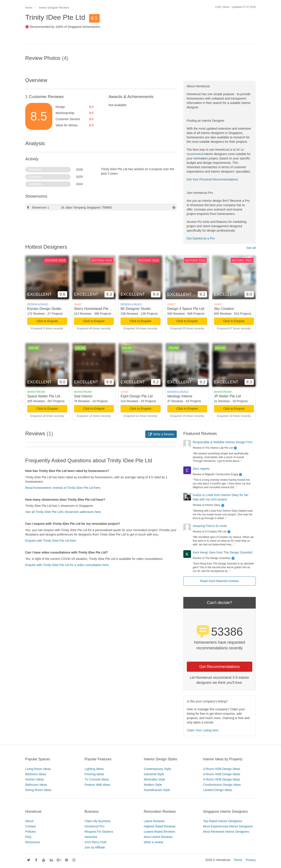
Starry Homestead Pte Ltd (94, 309)
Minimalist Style (154, 779)
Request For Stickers (99, 832)
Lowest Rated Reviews (159, 832)
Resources (33, 842)
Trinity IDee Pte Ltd (55, 17)
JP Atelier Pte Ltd (227, 396)
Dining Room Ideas (38, 790)
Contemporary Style (157, 769)
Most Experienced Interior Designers (228, 826)
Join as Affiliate (95, 847)
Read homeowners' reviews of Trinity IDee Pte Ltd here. (63, 488)
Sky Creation (224, 309)
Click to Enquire (47, 321)
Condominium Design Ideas (222, 785)
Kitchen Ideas (35, 779)
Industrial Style (154, 774)
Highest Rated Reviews (160, 826)
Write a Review (161, 434)
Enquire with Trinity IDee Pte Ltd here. (51, 541)
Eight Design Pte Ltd (137, 396)
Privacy (251, 860)
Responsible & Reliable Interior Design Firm (223, 442)
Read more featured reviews (220, 581)
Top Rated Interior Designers (223, 821)
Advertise (91, 837)
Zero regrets (201, 469)
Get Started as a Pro (201, 238)
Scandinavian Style (157, 790)
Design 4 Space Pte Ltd (186, 309)
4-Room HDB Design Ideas (222, 774)
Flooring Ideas (94, 774)
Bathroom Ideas (36, 785)
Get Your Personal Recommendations (212, 179)
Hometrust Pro (94, 826)
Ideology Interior (180, 396)
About (29, 821)
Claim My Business (98, 821)
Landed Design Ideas (218, 790)
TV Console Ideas (97, 779)
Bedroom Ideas (36, 774)
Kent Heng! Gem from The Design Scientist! (223, 552)
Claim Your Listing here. (203, 730)
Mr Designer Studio (136, 309)
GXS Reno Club (95, 842)
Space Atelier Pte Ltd (44, 396)
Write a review (153, 842)
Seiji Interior (83, 396)
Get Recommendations (220, 667)
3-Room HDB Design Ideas (222, 769)
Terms (238, 860)
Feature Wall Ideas (97, 785)
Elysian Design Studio (44, 309)
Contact (31, 826)
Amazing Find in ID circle (210, 526)
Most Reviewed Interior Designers (226, 832)
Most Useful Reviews (158, 837)
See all (251, 248)
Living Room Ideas (38, 769)
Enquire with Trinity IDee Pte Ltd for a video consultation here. (67, 565)
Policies (31, 832)
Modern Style (153, 785)
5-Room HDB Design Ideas (222, 779)
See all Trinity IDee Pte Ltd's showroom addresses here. (63, 512)
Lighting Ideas (94, 769)
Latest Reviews (154, 821)
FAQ (28, 837)
